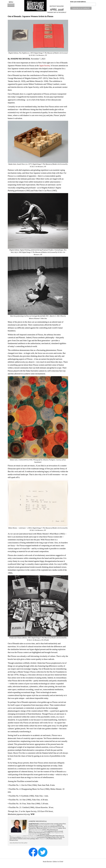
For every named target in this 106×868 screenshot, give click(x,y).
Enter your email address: (78, 2)
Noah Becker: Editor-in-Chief (53, 862)
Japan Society (45, 66)
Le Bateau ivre (42, 839)
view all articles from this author (18, 843)
